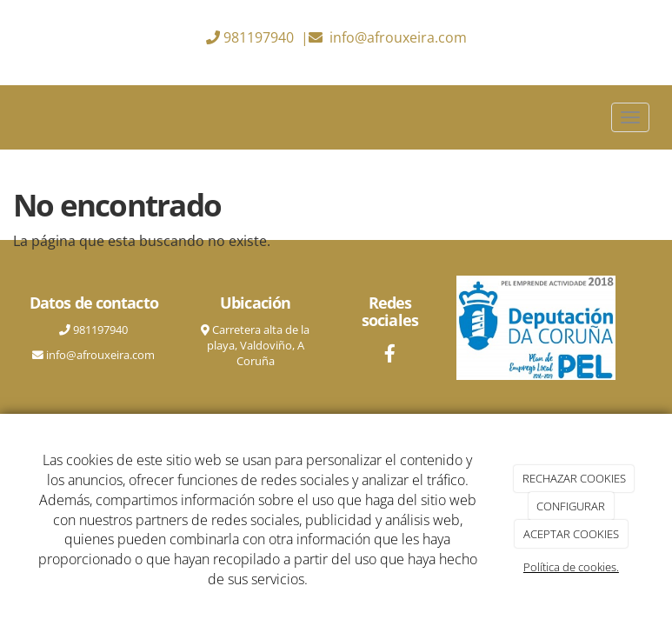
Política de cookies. (571, 567)
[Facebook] (389, 355)
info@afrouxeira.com (398, 37)
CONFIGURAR (571, 506)
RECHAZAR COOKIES (574, 478)
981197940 (259, 37)
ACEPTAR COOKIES (571, 534)
